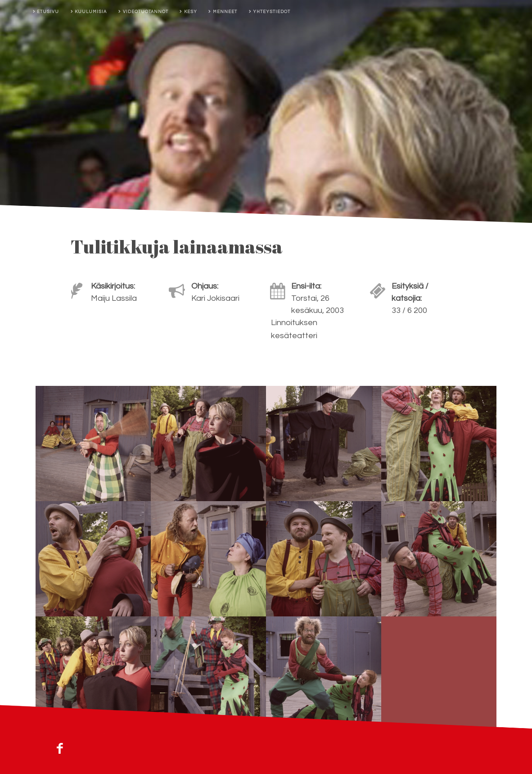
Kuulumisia (91, 12)
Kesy (191, 12)
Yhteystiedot (272, 12)
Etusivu (48, 12)
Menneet (225, 12)
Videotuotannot (146, 12)
